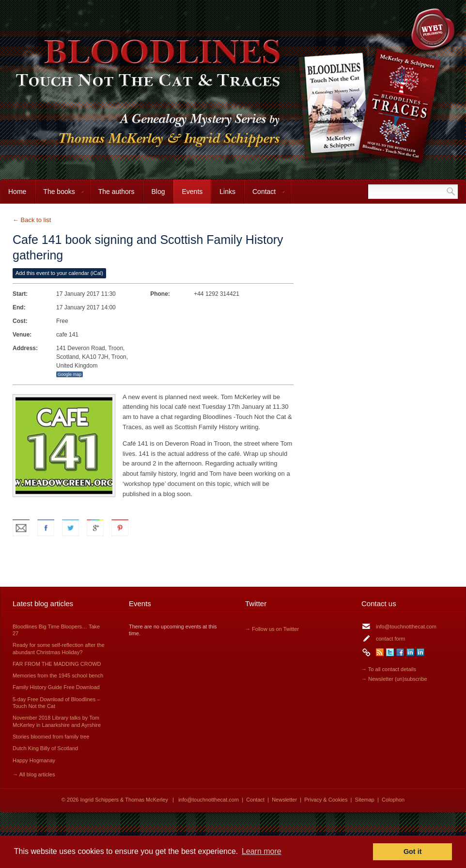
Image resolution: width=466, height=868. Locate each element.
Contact (265, 196)
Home (17, 192)
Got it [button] (413, 852)
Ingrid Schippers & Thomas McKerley (124, 800)
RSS (380, 652)
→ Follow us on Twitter (272, 629)
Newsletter (284, 800)
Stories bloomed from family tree (51, 737)
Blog (158, 192)
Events (192, 192)
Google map (70, 374)
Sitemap (365, 800)
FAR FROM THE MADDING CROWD (57, 664)
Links (227, 192)
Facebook (400, 652)
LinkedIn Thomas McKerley (420, 652)
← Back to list (32, 220)
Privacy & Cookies (326, 800)
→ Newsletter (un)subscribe (394, 679)
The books (60, 196)
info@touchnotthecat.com (406, 627)
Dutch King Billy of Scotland (45, 748)
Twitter (390, 652)
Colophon (393, 800)
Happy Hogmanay (34, 760)
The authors (116, 192)
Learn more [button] (262, 851)
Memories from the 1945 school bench (58, 675)
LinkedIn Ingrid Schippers (410, 652)
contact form (391, 639)
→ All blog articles (34, 774)
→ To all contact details (389, 669)
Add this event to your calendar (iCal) (59, 273)
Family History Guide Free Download (56, 687)
